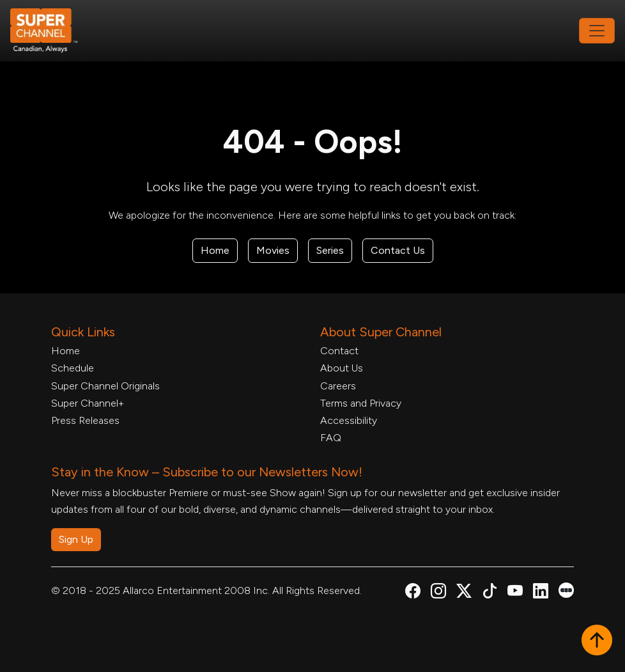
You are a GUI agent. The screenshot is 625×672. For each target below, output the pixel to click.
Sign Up (76, 539)
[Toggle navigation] (597, 31)
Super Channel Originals (105, 386)
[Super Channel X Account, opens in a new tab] (464, 593)
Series (330, 250)
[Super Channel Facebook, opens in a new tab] (413, 593)
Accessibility (349, 420)
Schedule (73, 368)
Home (215, 250)
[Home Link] (52, 31)
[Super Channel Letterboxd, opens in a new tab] (566, 589)
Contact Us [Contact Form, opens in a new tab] (398, 250)
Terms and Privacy (361, 403)
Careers (338, 386)
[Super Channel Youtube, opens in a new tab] (515, 593)
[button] (597, 641)
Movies (273, 250)
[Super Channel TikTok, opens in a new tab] (490, 593)
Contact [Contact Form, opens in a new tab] (339, 351)
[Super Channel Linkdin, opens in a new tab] (541, 593)
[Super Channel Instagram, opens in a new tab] (438, 593)
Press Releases (85, 420)
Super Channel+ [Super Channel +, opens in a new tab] (88, 403)
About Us (342, 368)
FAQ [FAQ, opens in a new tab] (331, 438)
